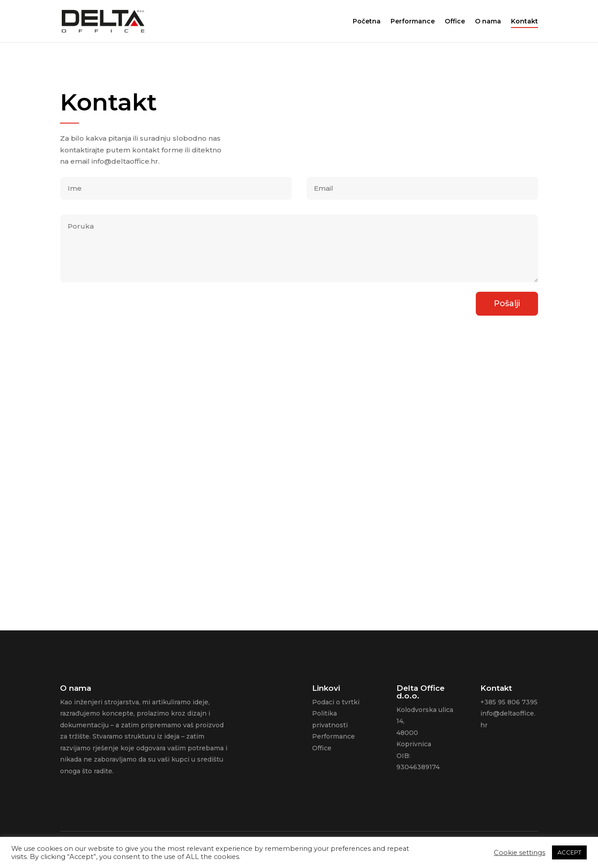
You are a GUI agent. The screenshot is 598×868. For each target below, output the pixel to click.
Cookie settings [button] (520, 853)
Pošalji (507, 301)
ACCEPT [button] (569, 852)
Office (455, 22)
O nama (488, 22)
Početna (367, 22)
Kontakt (524, 22)
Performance (413, 22)
